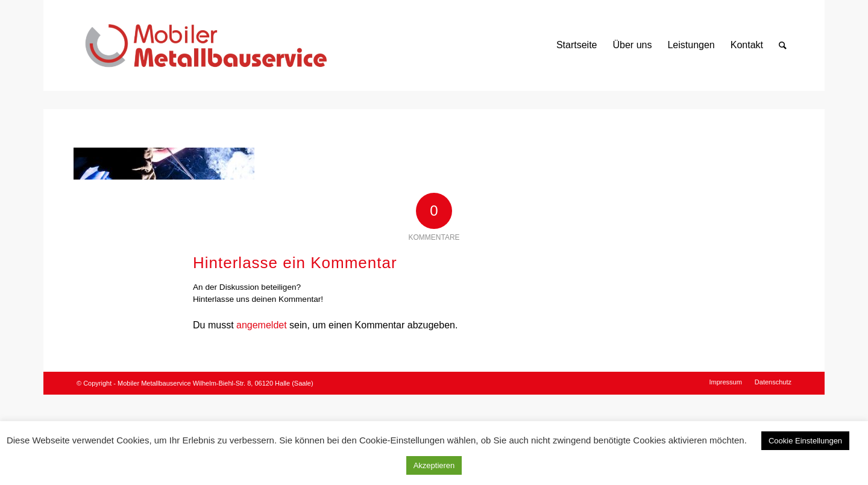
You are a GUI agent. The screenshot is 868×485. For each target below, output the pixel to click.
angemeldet (262, 325)
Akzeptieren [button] (434, 465)
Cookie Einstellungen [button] (805, 441)
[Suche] (783, 45)
